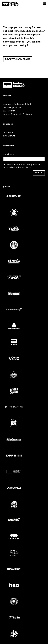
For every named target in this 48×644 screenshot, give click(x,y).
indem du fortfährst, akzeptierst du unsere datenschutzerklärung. (22, 166)
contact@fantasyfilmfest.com (17, 114)
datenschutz (9, 136)
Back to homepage (18, 60)
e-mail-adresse (10, 154)
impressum (9, 133)
